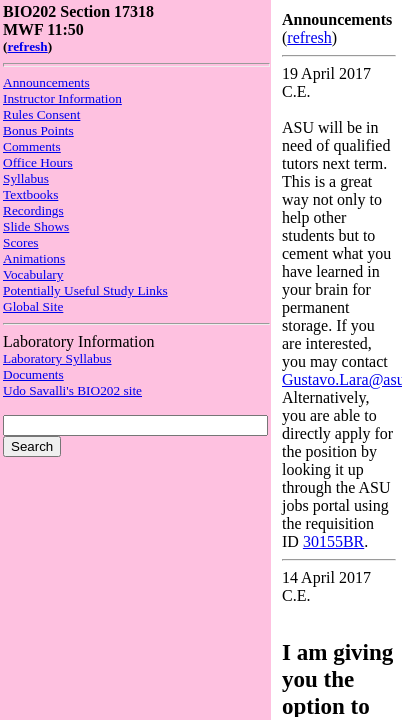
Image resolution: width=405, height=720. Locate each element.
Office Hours (38, 162)
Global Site (33, 306)
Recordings (33, 210)
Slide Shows (36, 226)
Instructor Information (62, 98)
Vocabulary (33, 274)
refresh (27, 46)
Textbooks (30, 194)
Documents (33, 374)
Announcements (46, 82)
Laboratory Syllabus (57, 358)
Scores (21, 242)
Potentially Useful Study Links (85, 290)
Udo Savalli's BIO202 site (72, 390)
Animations (34, 258)
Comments (32, 146)
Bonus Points (38, 130)
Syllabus (26, 178)
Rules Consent (41, 114)
